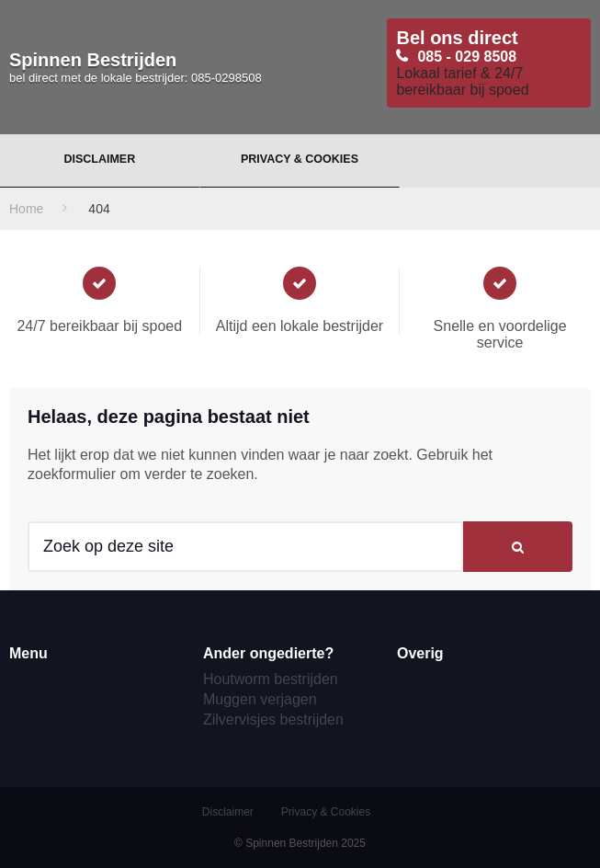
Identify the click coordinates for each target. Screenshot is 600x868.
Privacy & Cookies (300, 159)
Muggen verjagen (260, 699)
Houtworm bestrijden (271, 679)
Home (26, 209)
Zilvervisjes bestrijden (273, 720)
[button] (518, 547)
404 (99, 209)
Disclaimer (99, 159)
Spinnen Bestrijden (136, 67)
